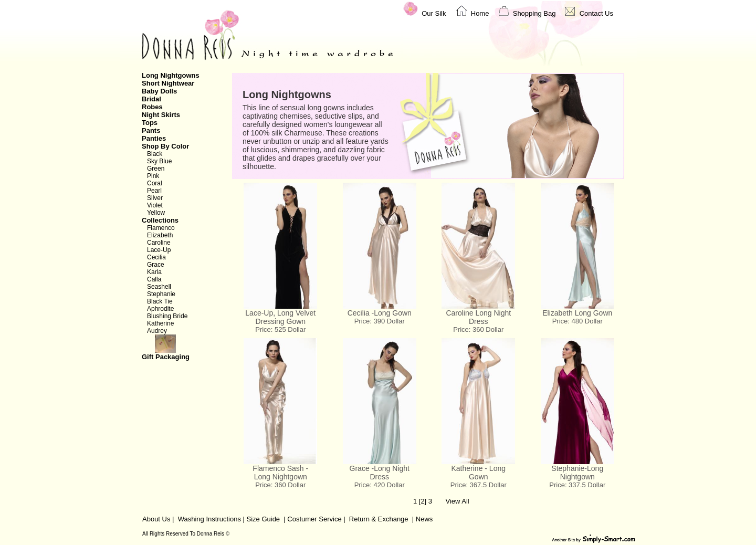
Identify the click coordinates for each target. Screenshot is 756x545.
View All (457, 501)
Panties (154, 138)
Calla (154, 279)
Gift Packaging (181, 348)
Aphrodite (160, 309)
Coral (155, 183)
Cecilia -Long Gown (380, 313)
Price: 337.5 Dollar (577, 485)
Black (155, 154)
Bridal (151, 99)
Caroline (159, 243)
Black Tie (160, 301)
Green (156, 169)
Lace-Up (159, 250)
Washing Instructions (209, 519)
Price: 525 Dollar (280, 329)
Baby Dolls (159, 91)
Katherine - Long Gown (478, 473)
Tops (150, 123)
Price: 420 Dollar (380, 485)
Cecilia (156, 257)
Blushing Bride (167, 316)
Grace (156, 265)
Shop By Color (165, 146)
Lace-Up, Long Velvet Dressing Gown (280, 317)
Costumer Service (314, 519)
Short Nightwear (168, 83)
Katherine (160, 323)
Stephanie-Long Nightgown (577, 473)
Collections (160, 220)
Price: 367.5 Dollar (479, 485)
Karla (154, 272)
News (424, 519)
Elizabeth (160, 235)
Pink (153, 176)
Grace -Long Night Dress (380, 473)
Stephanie (161, 294)
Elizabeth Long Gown (577, 313)
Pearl (154, 191)
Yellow (156, 213)
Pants (151, 130)
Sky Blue (159, 161)
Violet (155, 205)
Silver (155, 198)
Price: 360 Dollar (478, 329)
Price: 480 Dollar (577, 321)
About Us (156, 519)
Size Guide (262, 519)
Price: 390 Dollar (380, 321)
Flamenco (161, 228)
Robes (152, 107)
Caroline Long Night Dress (478, 317)
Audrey (157, 331)
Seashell (159, 287)
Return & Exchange (379, 519)
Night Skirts (161, 115)
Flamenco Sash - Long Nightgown (280, 473)
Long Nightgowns (171, 75)
